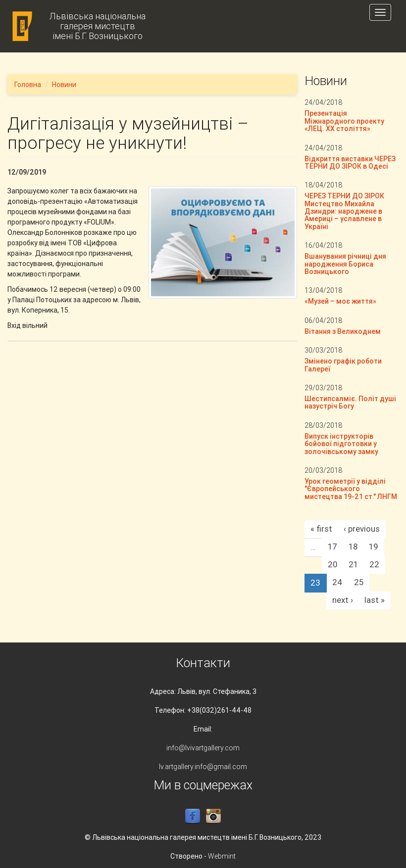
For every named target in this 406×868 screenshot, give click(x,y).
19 (374, 547)
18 (353, 547)
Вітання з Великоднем (343, 331)
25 (359, 582)
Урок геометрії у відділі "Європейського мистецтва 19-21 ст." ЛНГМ (351, 489)
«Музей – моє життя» (340, 301)
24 (337, 582)
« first (321, 529)
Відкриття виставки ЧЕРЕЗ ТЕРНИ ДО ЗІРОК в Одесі (350, 162)
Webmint (222, 856)
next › (343, 600)
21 (353, 564)
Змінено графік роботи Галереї (343, 365)
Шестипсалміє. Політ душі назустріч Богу (350, 402)
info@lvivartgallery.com (203, 748)
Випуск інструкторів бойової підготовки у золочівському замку (341, 444)
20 (332, 564)
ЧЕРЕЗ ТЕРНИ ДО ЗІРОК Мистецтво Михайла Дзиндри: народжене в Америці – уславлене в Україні (344, 211)
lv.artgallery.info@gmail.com (203, 767)
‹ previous (362, 529)
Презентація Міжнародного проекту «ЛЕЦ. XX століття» (344, 121)
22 (374, 564)
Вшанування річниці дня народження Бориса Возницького (345, 264)
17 (332, 547)
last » (375, 600)
